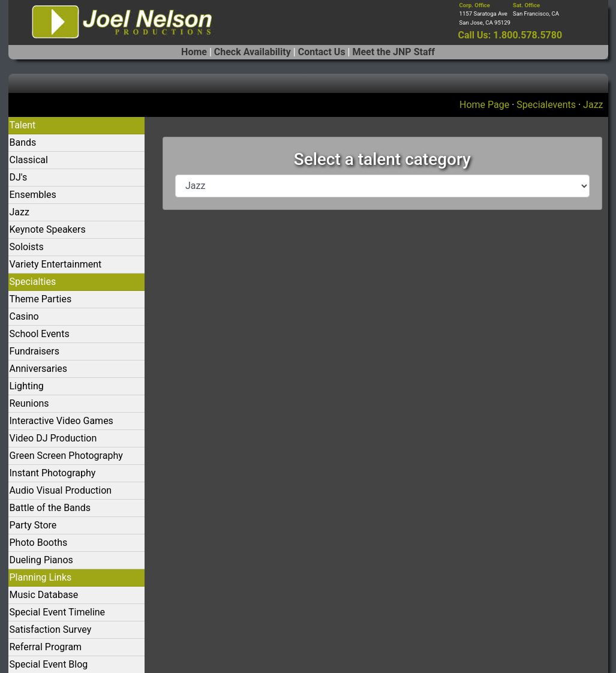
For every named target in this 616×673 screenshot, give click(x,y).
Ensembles (33, 195)
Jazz (593, 105)
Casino (24, 316)
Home (194, 52)
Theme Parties (41, 299)
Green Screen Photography (66, 456)
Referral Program (46, 647)
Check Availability (253, 52)
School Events (40, 334)
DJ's (19, 177)
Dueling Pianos (41, 560)
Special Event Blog (49, 664)
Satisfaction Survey (51, 630)
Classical (29, 160)
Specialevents (546, 105)
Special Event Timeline (58, 612)
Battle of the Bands (50, 508)
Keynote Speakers (48, 229)
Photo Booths (39, 543)
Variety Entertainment (56, 264)
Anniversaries (39, 369)
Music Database (44, 595)
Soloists (27, 247)
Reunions (29, 403)
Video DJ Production (53, 438)
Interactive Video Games (61, 421)
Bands (23, 142)
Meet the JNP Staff (393, 52)
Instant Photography (53, 473)
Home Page (484, 105)
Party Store (33, 525)
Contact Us (322, 52)
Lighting (27, 386)
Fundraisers (34, 351)
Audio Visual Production (61, 490)
